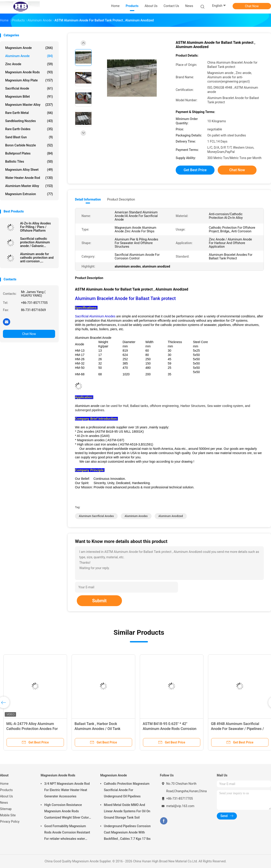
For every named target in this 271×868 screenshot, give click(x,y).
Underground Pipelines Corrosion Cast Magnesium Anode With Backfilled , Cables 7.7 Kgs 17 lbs (127, 832)
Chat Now (252, 6)
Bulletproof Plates (29, 153)
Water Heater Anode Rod (29, 178)
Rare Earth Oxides (29, 129)
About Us (6, 796)
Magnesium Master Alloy (29, 105)
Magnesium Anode (29, 48)
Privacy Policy (10, 822)
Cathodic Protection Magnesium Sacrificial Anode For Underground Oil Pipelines (127, 790)
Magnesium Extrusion (29, 194)
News (4, 803)
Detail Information (88, 199)
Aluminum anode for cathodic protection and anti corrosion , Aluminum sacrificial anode (37, 258)
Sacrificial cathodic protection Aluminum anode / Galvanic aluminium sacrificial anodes (35, 242)
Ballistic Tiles (29, 162)
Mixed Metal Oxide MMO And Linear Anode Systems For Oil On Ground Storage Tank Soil (127, 811)
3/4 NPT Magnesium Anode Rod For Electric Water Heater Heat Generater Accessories (67, 790)
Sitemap (6, 809)
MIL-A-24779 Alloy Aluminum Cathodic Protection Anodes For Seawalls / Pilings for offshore (32, 729)
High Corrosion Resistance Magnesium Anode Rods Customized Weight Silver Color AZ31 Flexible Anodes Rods (67, 812)
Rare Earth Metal (29, 113)
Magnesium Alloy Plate (29, 80)
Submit (99, 601)
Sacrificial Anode (29, 88)
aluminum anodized (171, 516)
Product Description (121, 199)
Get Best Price (195, 170)
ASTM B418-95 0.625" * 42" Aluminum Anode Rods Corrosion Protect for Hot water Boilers (170, 729)
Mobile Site (8, 815)
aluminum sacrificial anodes (96, 516)
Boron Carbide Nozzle (29, 145)
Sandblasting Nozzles (29, 121)
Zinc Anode (29, 64)
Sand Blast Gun (29, 137)
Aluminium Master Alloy (29, 186)
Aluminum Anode (29, 56)
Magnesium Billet (29, 97)
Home (4, 784)
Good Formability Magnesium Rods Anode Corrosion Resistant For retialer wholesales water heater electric (67, 833)
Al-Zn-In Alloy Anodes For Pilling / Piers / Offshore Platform (35, 227)
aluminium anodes (136, 516)
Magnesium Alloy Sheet (29, 170)
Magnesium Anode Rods (29, 72)
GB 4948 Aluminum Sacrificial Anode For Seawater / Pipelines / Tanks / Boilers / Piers (237, 729)
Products (6, 790)
